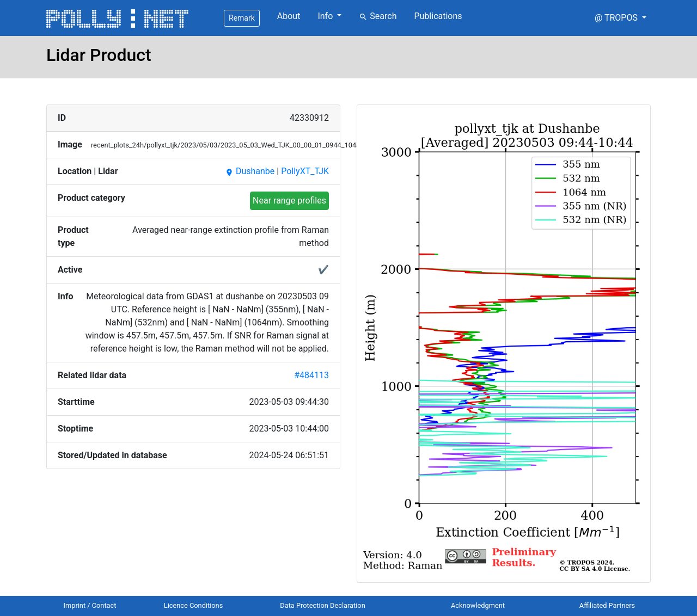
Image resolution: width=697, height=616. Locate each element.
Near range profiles (289, 201)
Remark (242, 18)
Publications (438, 16)
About (289, 16)
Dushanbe (250, 171)
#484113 (311, 375)
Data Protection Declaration (322, 605)
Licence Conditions (194, 605)
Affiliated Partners (607, 605)
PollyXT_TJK (305, 171)
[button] (620, 18)
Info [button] (326, 16)
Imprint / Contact (90, 605)
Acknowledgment (478, 605)
